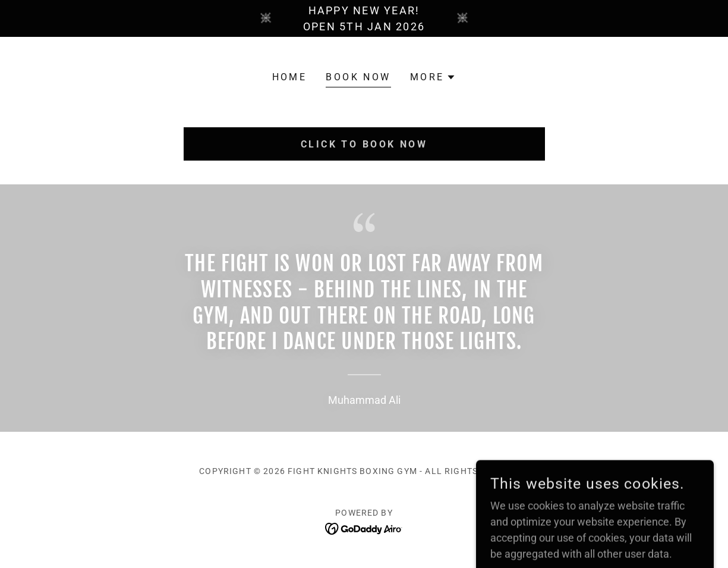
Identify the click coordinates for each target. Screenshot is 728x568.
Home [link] (290, 77)
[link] (364, 528)
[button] (433, 77)
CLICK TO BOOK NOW (364, 144)
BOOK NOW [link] (358, 77)
